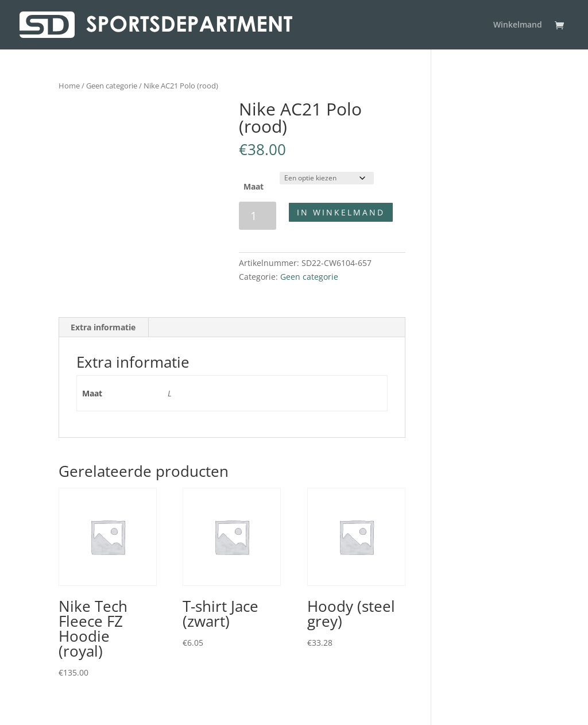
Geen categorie (112, 86)
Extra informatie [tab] (103, 327)
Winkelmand (518, 25)
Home (69, 86)
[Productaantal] (258, 216)
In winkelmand (341, 212)
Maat (254, 186)
